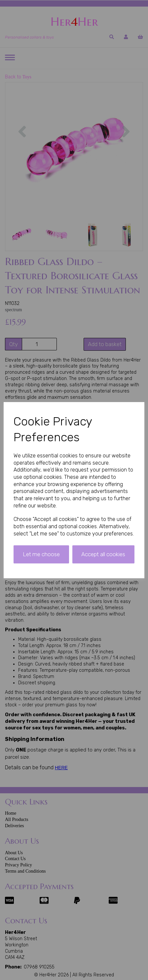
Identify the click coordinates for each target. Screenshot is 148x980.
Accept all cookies (103, 554)
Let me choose (41, 554)
